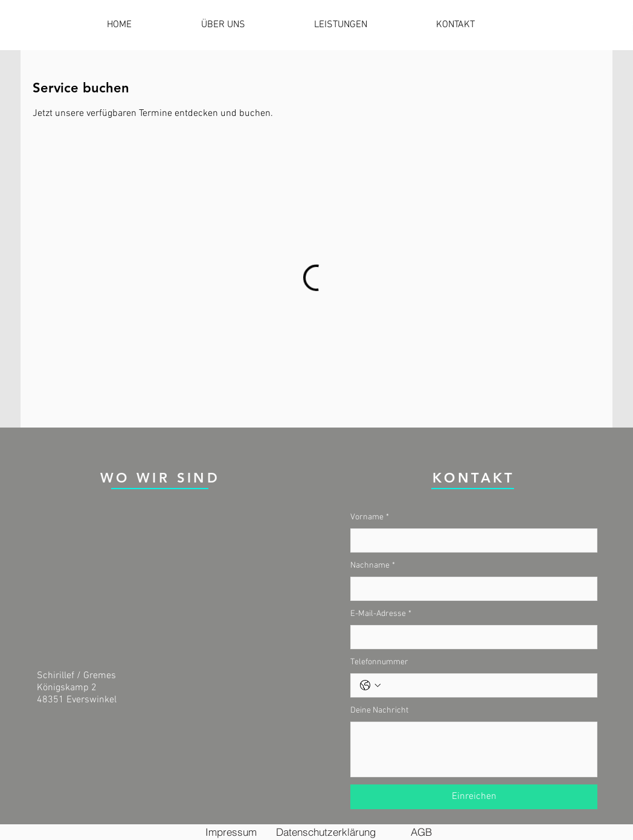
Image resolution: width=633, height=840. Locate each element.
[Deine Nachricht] (474, 749)
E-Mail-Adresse (381, 614)
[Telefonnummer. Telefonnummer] (486, 685)
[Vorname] (470, 540)
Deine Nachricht (379, 710)
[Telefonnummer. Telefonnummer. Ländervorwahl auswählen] (370, 685)
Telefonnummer (379, 662)
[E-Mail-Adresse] (470, 637)
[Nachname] (470, 589)
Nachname (373, 566)
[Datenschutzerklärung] (326, 832)
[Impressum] (231, 832)
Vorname (370, 518)
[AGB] (421, 832)
